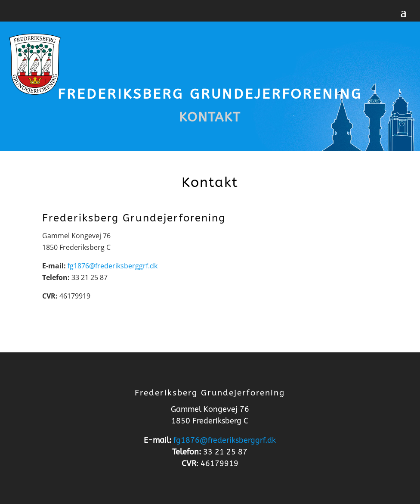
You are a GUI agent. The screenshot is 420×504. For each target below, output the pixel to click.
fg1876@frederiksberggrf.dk (113, 266)
